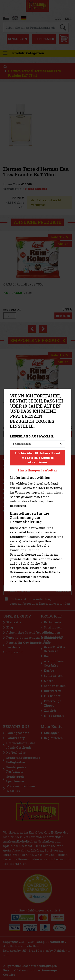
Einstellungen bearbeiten (38, 470)
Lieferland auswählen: (32, 436)
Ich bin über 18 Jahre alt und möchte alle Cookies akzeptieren (37, 458)
